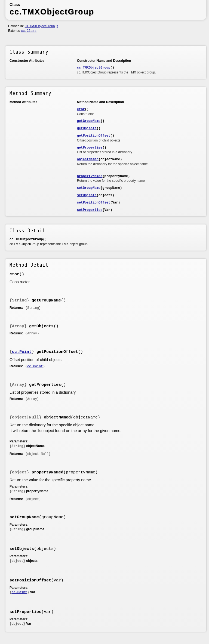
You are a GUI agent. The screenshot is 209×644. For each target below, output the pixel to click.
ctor (81, 109)
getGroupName (89, 121)
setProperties (90, 210)
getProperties (90, 148)
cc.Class (29, 31)
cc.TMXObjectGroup (94, 68)
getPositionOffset (94, 136)
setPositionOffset (94, 203)
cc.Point (22, 352)
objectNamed (88, 159)
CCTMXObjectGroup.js (42, 26)
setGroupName (89, 188)
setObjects (87, 195)
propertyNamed (90, 176)
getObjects (87, 128)
